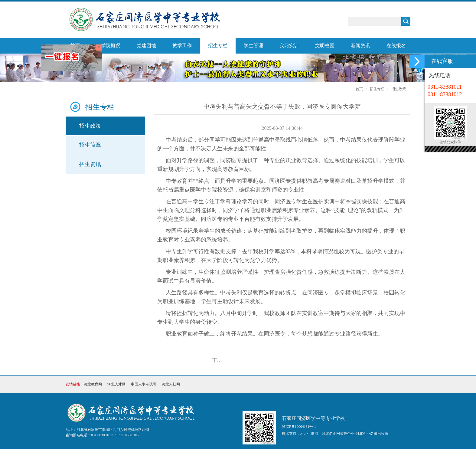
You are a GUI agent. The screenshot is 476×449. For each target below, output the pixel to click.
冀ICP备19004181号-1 (299, 427)
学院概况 (111, 46)
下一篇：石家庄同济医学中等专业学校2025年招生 (219, 360)
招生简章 (90, 145)
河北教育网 (93, 384)
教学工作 (182, 46)
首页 (359, 89)
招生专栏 (218, 46)
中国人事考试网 (144, 384)
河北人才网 (116, 384)
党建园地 (146, 46)
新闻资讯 (360, 46)
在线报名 (396, 46)
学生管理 (253, 46)
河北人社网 (171, 384)
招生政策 (399, 89)
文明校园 (325, 46)
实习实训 (289, 46)
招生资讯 (90, 164)
